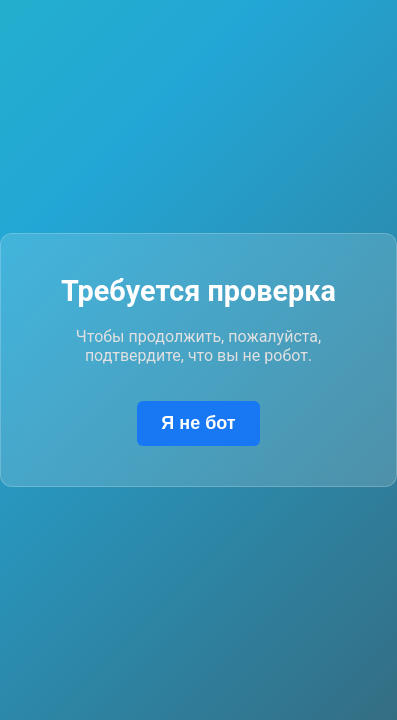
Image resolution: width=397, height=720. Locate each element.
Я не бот (198, 423)
